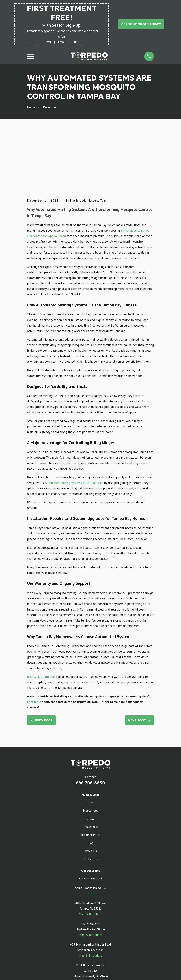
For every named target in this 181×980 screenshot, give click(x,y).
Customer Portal (90, 779)
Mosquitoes (90, 755)
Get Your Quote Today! (141, 24)
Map (91, 838)
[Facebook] (99, 944)
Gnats (90, 763)
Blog (90, 787)
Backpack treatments (41, 621)
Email (62, 42)
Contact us (34, 646)
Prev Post (41, 664)
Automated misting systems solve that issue (74, 427)
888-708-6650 (90, 727)
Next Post (139, 664)
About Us (91, 795)
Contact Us (91, 803)
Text (48, 42)
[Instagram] (91, 944)
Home (91, 747)
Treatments (90, 771)
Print (76, 42)
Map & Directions (91, 858)
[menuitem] (32, 972)
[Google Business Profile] (82, 944)
